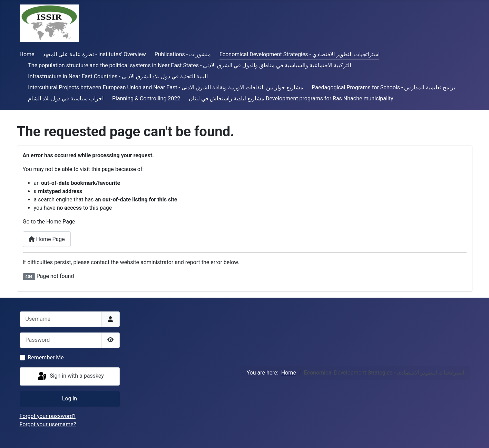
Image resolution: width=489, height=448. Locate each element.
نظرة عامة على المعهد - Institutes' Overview (94, 54)
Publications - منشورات (183, 54)
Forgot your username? (48, 424)
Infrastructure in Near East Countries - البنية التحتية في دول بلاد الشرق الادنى (118, 76)
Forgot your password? (48, 416)
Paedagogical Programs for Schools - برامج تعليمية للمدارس (383, 87)
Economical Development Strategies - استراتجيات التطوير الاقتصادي (300, 54)
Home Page (47, 239)
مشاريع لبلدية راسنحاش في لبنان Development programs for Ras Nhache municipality (291, 98)
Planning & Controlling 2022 (146, 98)
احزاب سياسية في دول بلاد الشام (66, 98)
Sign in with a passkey (70, 376)
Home (27, 54)
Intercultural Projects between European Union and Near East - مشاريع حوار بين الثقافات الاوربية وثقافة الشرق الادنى (165, 87)
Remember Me (46, 357)
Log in (70, 399)
